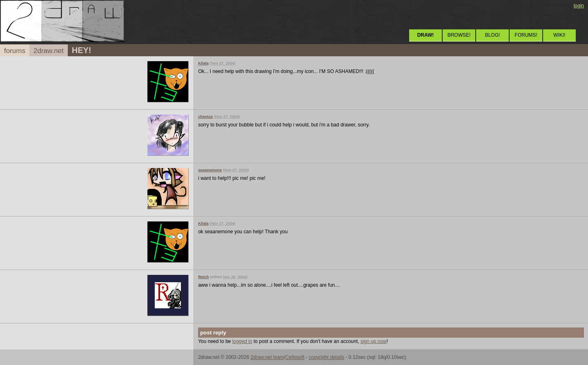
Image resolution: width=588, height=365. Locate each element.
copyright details (326, 357)
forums (15, 51)
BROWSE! (459, 35)
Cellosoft (295, 357)
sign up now (374, 341)
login (579, 6)
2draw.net (49, 51)
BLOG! (493, 35)
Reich (203, 277)
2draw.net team (267, 357)
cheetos (205, 116)
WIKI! (559, 35)
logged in (242, 341)
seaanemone (210, 170)
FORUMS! (526, 35)
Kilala (203, 63)
